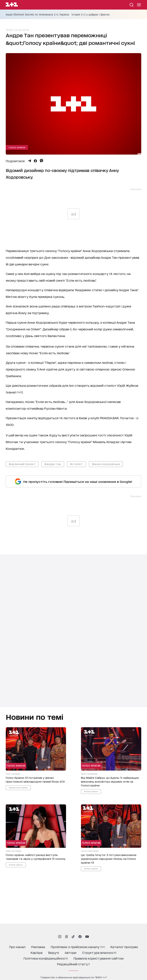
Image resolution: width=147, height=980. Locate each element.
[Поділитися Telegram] (29, 161)
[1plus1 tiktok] (73, 937)
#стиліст (76, 464)
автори (71, 952)
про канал (17, 947)
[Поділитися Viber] (41, 161)
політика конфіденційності (46, 958)
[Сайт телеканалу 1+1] (12, 5)
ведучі (54, 952)
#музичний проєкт (22, 464)
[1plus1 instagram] (60, 937)
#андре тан (53, 464)
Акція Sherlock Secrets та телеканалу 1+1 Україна (37, 15)
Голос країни (17, 147)
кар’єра (37, 952)
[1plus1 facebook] (80, 937)
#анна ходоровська (106, 464)
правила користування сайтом (99, 958)
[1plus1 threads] (67, 937)
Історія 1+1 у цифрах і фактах (91, 15)
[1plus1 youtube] (87, 937)
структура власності (99, 952)
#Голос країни (91, 791)
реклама (38, 947)
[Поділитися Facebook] (35, 161)
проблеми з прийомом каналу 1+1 (78, 947)
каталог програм (124, 947)
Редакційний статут (73, 964)
